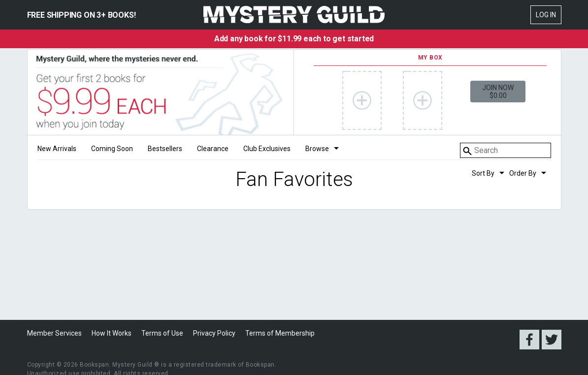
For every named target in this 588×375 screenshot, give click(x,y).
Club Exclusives (267, 149)
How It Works (112, 333)
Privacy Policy (214, 333)
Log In (546, 15)
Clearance (213, 149)
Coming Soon (112, 149)
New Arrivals (57, 149)
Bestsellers (165, 149)
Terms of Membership (280, 333)
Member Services (54, 333)
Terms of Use (162, 333)
